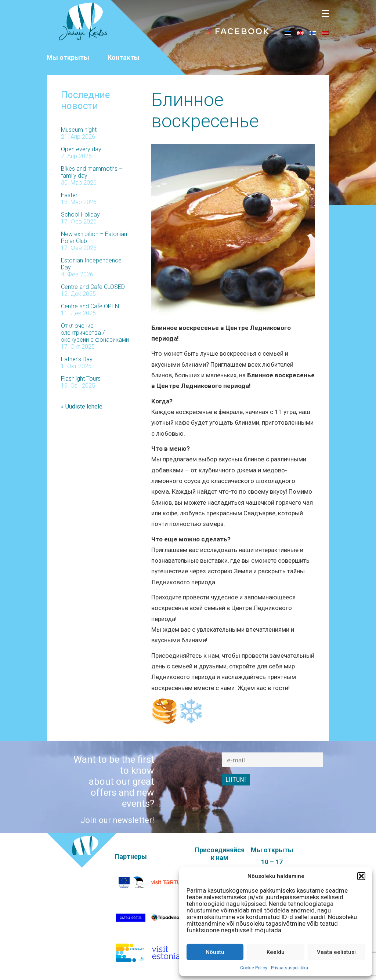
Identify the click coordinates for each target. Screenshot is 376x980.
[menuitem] (288, 33)
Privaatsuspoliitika (290, 968)
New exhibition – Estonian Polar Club (94, 237)
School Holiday (80, 215)
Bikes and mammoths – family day (92, 172)
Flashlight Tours (81, 379)
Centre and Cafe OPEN (90, 306)
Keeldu (276, 952)
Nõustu (215, 952)
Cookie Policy (254, 968)
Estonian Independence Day (91, 264)
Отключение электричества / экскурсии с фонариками (95, 333)
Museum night (79, 130)
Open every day (81, 149)
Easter (69, 195)
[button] (361, 876)
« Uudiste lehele (82, 406)
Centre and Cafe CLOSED (93, 287)
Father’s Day (77, 359)
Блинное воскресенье (205, 110)
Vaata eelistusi (336, 952)
